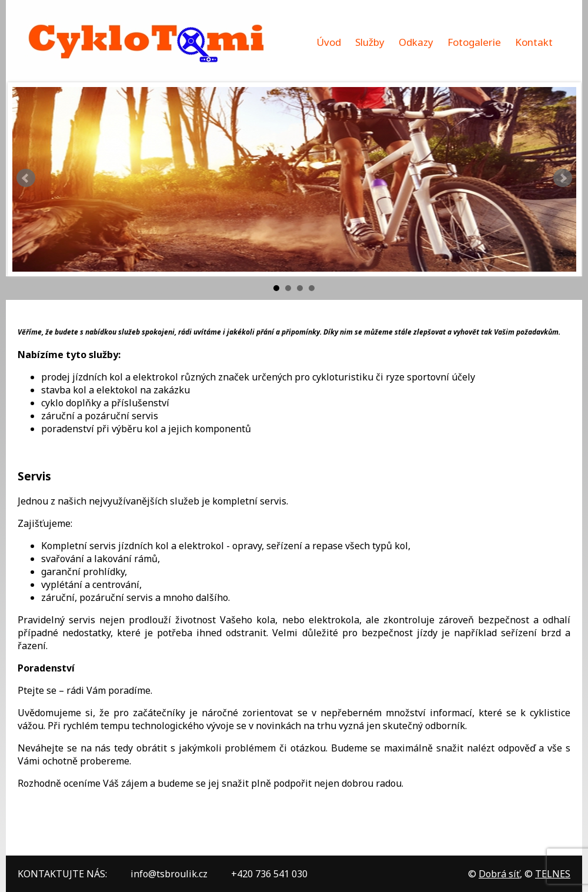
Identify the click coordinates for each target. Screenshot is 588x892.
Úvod (329, 42)
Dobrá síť (499, 874)
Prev (26, 178)
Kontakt (534, 42)
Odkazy (416, 42)
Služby (370, 42)
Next (563, 178)
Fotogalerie (474, 42)
